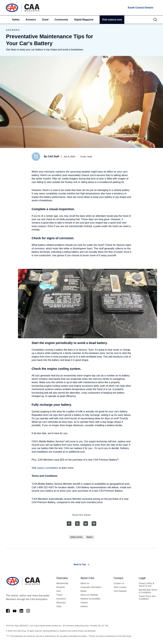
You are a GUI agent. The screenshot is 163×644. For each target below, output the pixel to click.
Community (61, 20)
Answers (31, 20)
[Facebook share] (69, 524)
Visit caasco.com (112, 20)
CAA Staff (53, 156)
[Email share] (94, 524)
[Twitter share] (77, 524)
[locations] (140, 8)
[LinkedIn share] (86, 524)
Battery (90, 537)
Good (45, 20)
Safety (16, 20)
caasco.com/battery (48, 468)
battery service (76, 537)
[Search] (155, 20)
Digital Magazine (84, 20)
